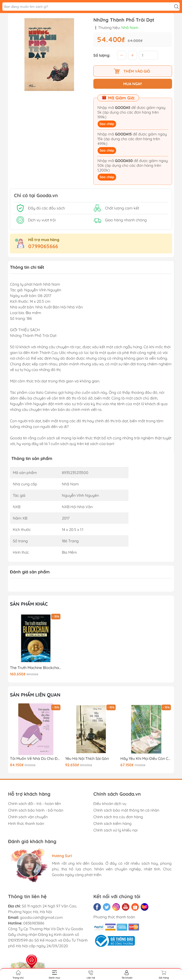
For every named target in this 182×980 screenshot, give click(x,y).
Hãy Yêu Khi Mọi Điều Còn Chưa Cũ (146, 759)
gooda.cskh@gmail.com (41, 917)
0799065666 (43, 246)
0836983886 (34, 923)
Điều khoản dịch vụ (110, 804)
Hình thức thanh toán (26, 823)
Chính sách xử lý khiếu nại (115, 830)
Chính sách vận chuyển (28, 817)
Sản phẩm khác (29, 604)
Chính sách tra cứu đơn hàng (118, 817)
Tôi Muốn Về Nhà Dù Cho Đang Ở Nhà (36, 759)
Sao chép (107, 124)
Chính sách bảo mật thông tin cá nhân (126, 810)
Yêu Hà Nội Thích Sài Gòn (87, 759)
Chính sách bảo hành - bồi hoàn (36, 810)
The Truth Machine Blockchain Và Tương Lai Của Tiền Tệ (36, 668)
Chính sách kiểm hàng (112, 823)
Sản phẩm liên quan (35, 695)
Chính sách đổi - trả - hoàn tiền (34, 804)
